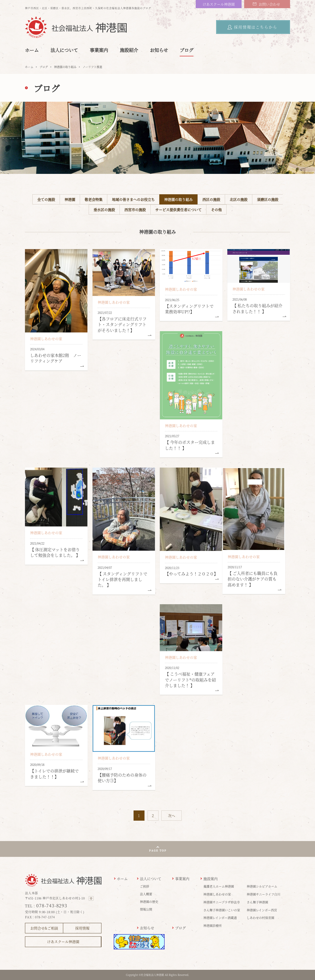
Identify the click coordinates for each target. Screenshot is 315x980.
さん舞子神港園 (257, 902)
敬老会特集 (94, 199)
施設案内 (211, 879)
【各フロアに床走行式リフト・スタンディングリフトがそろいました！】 (122, 325)
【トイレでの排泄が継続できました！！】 (54, 774)
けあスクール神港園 (219, 4)
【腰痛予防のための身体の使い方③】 (122, 778)
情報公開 (146, 909)
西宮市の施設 (135, 210)
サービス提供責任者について (178, 210)
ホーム (32, 50)
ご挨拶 (145, 886)
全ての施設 (46, 199)
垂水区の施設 (104, 210)
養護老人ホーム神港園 (219, 886)
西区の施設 (211, 199)
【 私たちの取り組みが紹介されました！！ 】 (257, 308)
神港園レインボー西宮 (262, 910)
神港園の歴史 (149, 902)
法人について (64, 50)
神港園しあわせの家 (46, 339)
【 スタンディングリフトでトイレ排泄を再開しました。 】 (122, 579)
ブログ (187, 50)
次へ (172, 816)
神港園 (70, 199)
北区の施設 (239, 199)
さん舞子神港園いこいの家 (222, 910)
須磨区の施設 (268, 199)
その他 (216, 210)
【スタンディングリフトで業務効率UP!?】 (189, 309)
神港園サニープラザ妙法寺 (222, 902)
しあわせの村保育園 (260, 918)
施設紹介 (129, 50)
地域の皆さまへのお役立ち (133, 199)
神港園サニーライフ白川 (264, 894)
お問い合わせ (269, 4)
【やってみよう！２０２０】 (191, 574)
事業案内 (99, 50)
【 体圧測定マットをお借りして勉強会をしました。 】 (55, 552)
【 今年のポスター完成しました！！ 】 (190, 445)
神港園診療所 (213, 926)
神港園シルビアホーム (262, 886)
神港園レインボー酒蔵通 (220, 918)
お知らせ (159, 50)
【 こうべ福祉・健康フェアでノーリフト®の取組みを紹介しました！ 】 (190, 680)
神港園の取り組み (65, 67)
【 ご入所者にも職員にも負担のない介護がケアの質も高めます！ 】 (253, 579)
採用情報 (82, 928)
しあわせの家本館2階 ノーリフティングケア (56, 358)
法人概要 (146, 894)
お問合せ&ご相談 (44, 928)
